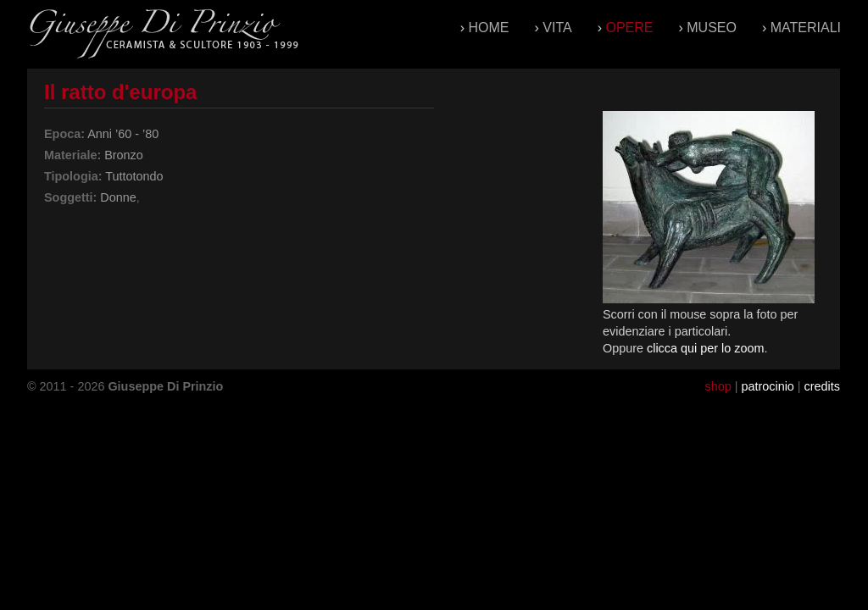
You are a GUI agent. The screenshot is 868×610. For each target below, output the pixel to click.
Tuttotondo (134, 176)
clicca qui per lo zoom (705, 348)
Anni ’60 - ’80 (123, 134)
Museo (712, 28)
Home (489, 28)
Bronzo (124, 155)
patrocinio (767, 386)
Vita (557, 28)
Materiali (806, 28)
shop (718, 386)
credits (822, 386)
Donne (118, 197)
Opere (629, 28)
